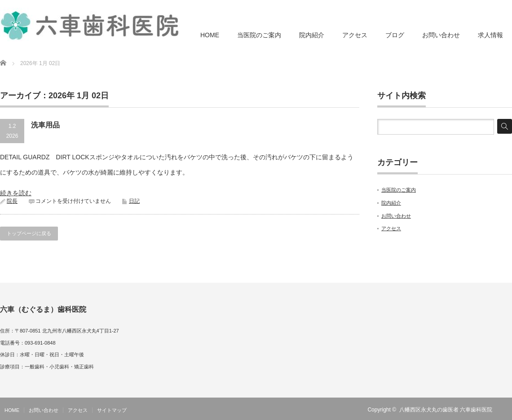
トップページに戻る (29, 233)
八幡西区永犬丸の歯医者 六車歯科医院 (446, 410)
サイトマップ (112, 410)
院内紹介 (312, 35)
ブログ (395, 35)
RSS (507, 410)
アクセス (355, 35)
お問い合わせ (441, 35)
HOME (210, 35)
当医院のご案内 (259, 35)
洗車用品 (45, 125)
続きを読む (16, 193)
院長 (12, 201)
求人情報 (490, 35)
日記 (134, 201)
